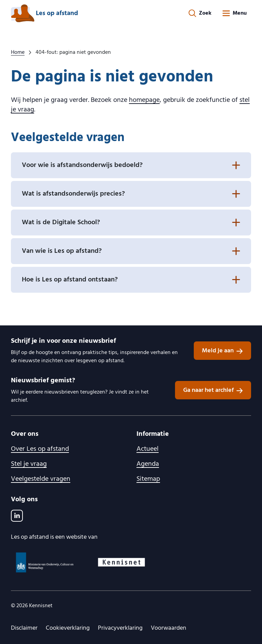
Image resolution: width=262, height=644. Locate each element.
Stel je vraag (29, 464)
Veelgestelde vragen (41, 479)
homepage (144, 100)
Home (18, 52)
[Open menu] (234, 13)
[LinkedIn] (17, 516)
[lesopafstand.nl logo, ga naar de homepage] (44, 13)
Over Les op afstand (40, 449)
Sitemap (148, 479)
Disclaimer (24, 628)
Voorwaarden (169, 628)
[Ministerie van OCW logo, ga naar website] (45, 562)
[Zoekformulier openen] (200, 13)
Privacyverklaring (120, 628)
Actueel (148, 449)
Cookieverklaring (68, 628)
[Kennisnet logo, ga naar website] (121, 562)
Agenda (148, 464)
